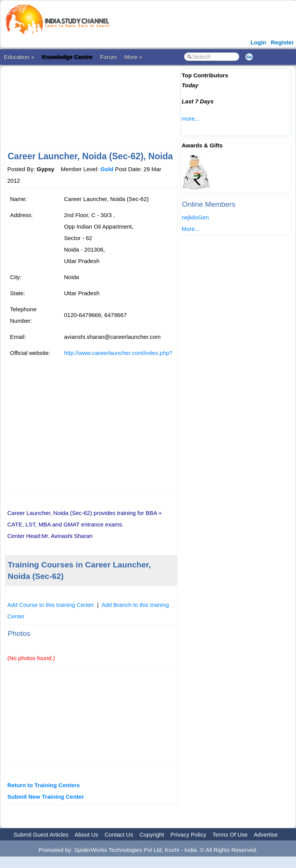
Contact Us (119, 834)
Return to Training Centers (44, 785)
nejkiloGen (195, 217)
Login (258, 42)
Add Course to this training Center (51, 605)
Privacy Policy (188, 834)
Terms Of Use (230, 834)
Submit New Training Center (46, 797)
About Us (86, 834)
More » (133, 57)
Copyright (152, 834)
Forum (108, 57)
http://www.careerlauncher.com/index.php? (118, 353)
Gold (107, 169)
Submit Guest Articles (41, 834)
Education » (19, 57)
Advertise (266, 834)
